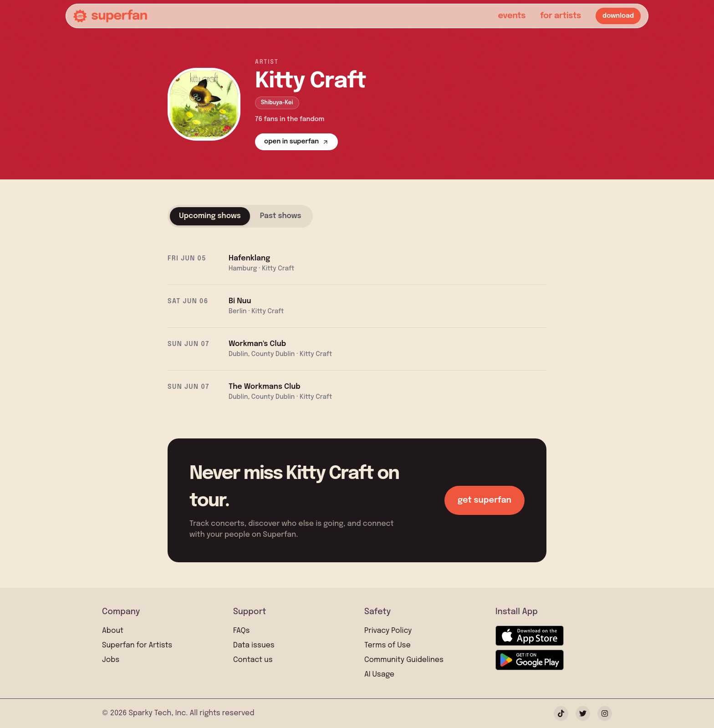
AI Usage (379, 675)
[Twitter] (583, 713)
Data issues (254, 645)
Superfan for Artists (137, 645)
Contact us (253, 660)
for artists (561, 16)
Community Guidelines (404, 660)
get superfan (484, 500)
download (618, 16)
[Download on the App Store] (530, 636)
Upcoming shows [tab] (210, 216)
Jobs (111, 660)
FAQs (241, 631)
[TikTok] (561, 713)
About (113, 631)
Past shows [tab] (281, 216)
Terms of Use (388, 645)
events (512, 16)
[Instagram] (605, 713)
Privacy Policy (388, 631)
